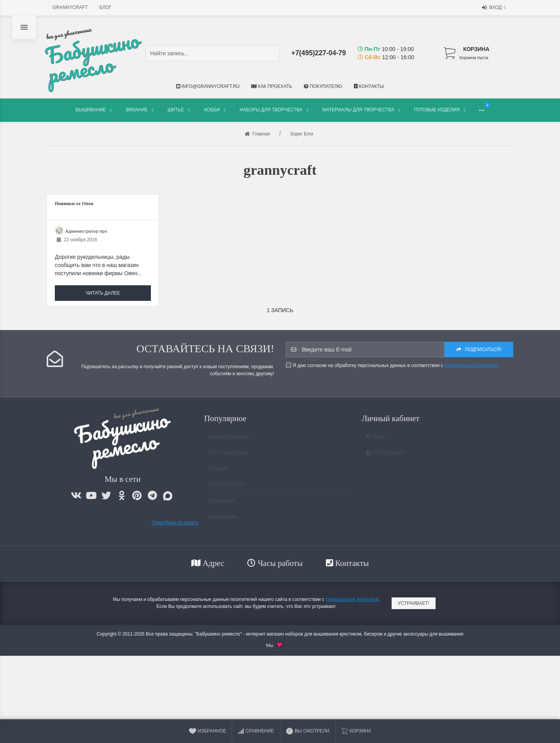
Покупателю (323, 86)
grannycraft (70, 7)
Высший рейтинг (229, 440)
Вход (495, 8)
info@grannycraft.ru (208, 86)
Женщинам (222, 520)
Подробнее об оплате (175, 523)
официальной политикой (471, 365)
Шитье (180, 110)
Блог (106, 7)
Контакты (369, 86)
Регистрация (386, 456)
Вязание (140, 110)
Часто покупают (228, 456)
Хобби (216, 110)
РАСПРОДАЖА (227, 488)
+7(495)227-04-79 (319, 53)
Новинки (219, 472)
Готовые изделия (441, 110)
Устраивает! (414, 603)
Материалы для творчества (362, 110)
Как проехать (272, 86)
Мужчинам (221, 504)
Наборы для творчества (275, 110)
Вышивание (94, 110)
